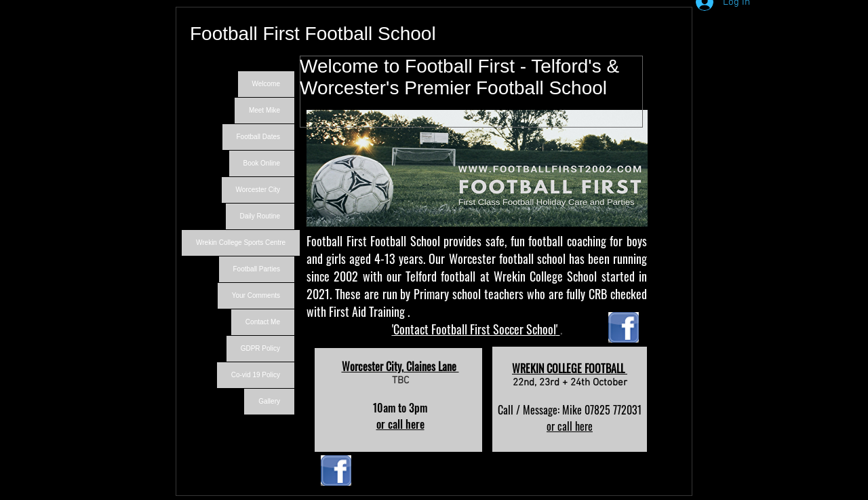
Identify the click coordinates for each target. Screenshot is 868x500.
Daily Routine (260, 216)
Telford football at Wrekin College (484, 276)
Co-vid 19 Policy (256, 375)
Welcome (267, 84)
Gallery (269, 401)
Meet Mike (264, 110)
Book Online (262, 163)
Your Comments (256, 295)
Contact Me (263, 322)
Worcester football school (507, 258)
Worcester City (258, 190)
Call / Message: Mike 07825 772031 (570, 410)
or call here (400, 424)
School (580, 276)
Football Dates (258, 137)
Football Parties (257, 269)
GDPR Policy (260, 348)
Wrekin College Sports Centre (241, 243)
